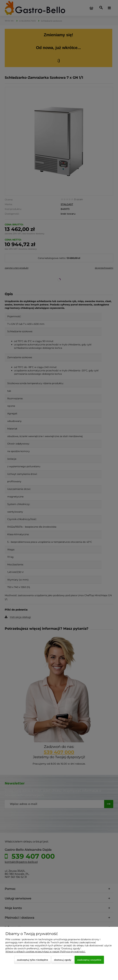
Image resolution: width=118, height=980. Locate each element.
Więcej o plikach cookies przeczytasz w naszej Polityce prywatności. (45, 952)
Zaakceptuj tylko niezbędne (32, 960)
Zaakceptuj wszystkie (89, 960)
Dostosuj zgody (63, 960)
